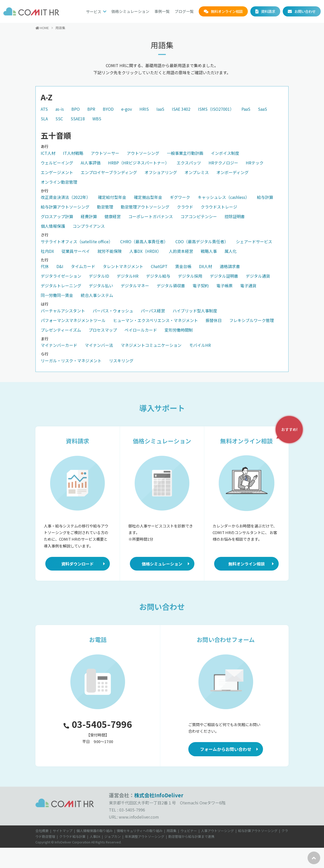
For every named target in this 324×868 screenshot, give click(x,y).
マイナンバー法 (99, 345)
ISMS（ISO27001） (216, 109)
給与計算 (265, 197)
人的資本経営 (181, 251)
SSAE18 (78, 119)
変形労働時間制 (179, 330)
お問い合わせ (305, 11)
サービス (94, 12)
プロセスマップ (103, 330)
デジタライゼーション (61, 276)
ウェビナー (189, 831)
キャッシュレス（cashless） (224, 197)
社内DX (47, 251)
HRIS (144, 109)
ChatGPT (159, 266)
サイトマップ (63, 831)
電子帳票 (225, 286)
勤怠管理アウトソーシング (145, 207)
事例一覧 (162, 11)
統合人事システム (97, 295)
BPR (91, 109)
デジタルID (99, 276)
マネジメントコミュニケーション (151, 345)
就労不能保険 (110, 251)
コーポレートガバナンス (151, 216)
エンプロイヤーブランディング (109, 172)
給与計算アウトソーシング (65, 207)
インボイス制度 (225, 153)
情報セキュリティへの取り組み (140, 831)
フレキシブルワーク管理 (252, 320)
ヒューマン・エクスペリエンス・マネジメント (156, 320)
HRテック (255, 163)
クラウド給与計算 (72, 836)
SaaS (262, 109)
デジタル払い (101, 286)
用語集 (171, 831)
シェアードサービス (254, 241)
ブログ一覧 (184, 11)
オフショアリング (161, 172)
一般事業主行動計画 (185, 153)
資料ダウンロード (77, 564)
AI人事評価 (91, 163)
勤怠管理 (105, 207)
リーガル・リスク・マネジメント (71, 361)
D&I (60, 266)
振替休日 (214, 320)
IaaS (160, 109)
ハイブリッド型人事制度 (195, 311)
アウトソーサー (105, 153)
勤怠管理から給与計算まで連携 (191, 836)
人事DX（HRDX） (145, 251)
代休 (45, 266)
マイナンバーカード (59, 345)
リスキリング (121, 361)
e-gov (127, 109)
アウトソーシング (143, 153)
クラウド (185, 207)
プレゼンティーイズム (61, 330)
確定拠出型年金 (148, 197)
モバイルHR (200, 345)
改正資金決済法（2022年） (66, 197)
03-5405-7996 (98, 724)
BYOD (108, 109)
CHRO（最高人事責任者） (144, 241)
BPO (76, 109)
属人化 (231, 251)
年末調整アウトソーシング (145, 836)
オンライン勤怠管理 (59, 182)
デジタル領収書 (171, 286)
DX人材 (206, 266)
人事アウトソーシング (217, 831)
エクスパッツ (189, 163)
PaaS (246, 109)
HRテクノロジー (223, 163)
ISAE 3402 (181, 109)
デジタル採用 (190, 276)
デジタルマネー (135, 286)
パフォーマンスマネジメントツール (73, 320)
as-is (60, 109)
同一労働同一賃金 (57, 295)
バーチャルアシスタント (63, 311)
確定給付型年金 (112, 197)
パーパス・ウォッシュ (113, 311)
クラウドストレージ (219, 207)
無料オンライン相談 (227, 11)
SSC (59, 119)
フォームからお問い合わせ (226, 749)
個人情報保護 (53, 226)
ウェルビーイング (57, 163)
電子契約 (201, 286)
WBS (97, 119)
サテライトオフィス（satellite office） (77, 241)
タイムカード (83, 266)
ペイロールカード (141, 330)
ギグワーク (180, 197)
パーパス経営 (153, 311)
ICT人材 (48, 153)
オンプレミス (197, 172)
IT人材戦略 (73, 153)
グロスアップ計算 (57, 216)
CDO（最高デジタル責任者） (202, 241)
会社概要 (42, 831)
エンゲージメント (57, 172)
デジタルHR (128, 276)
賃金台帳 (183, 266)
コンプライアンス (89, 226)
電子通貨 (248, 286)
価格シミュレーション (130, 11)
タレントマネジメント (123, 266)
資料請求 (268, 11)
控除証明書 (235, 216)
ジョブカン (113, 836)
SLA (44, 119)
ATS (44, 109)
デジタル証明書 (224, 276)
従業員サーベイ (76, 251)
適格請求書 (230, 266)
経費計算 (89, 216)
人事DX (95, 836)
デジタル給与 (158, 276)
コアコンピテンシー (199, 216)
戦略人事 (209, 251)
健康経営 (113, 216)
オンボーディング (232, 172)
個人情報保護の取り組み (95, 831)
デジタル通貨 (258, 276)
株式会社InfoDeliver (159, 795)
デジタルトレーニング (61, 286)
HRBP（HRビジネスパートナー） (139, 163)
